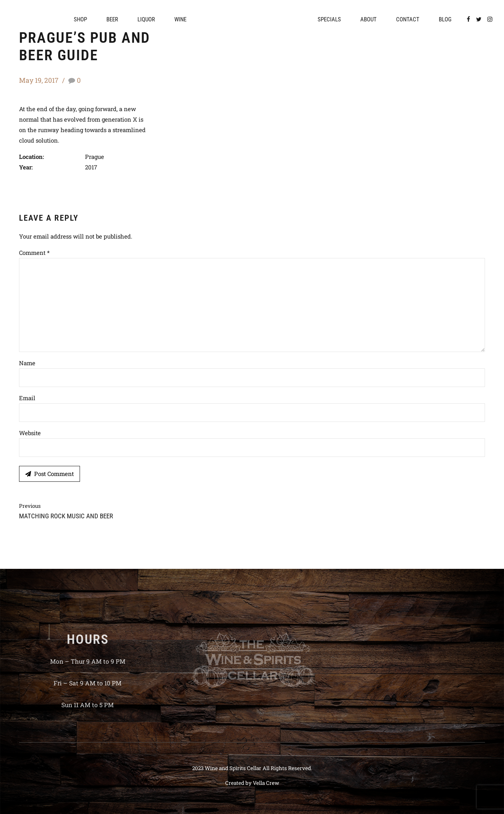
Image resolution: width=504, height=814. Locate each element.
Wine (180, 19)
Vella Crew (266, 783)
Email (27, 398)
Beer (112, 19)
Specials (329, 19)
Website (30, 433)
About (368, 19)
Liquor (146, 19)
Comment (34, 253)
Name (27, 363)
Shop (80, 19)
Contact (408, 19)
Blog (445, 19)
